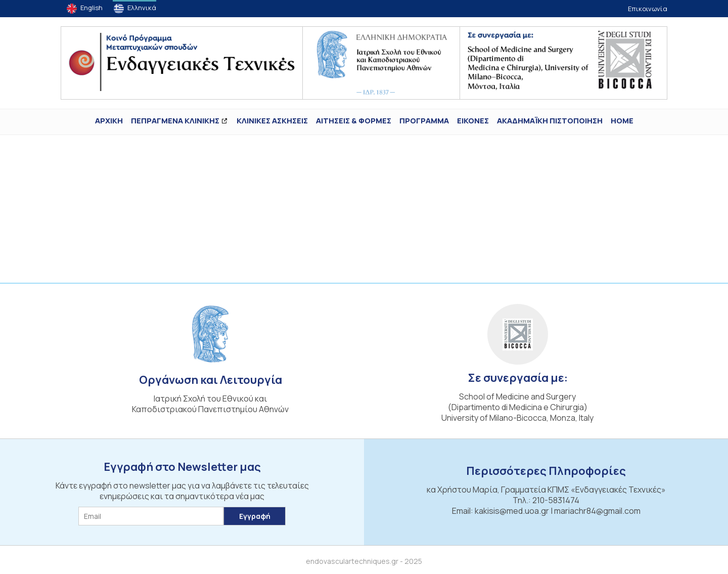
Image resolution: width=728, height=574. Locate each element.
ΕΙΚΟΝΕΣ (473, 121)
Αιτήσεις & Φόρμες (354, 121)
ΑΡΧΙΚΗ (109, 121)
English (92, 8)
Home (622, 121)
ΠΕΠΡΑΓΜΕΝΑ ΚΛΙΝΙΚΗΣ (175, 121)
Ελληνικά (142, 8)
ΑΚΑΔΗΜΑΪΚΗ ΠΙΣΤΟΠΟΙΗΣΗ (550, 121)
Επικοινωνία (648, 9)
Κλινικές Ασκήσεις (272, 121)
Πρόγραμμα (424, 121)
